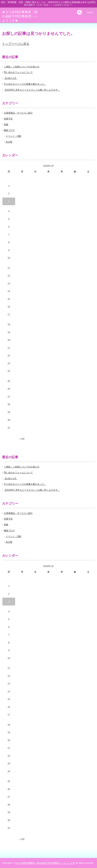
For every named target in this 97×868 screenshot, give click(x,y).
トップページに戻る (16, 44)
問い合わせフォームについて (18, 72)
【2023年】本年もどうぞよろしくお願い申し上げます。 (32, 90)
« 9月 (22, 439)
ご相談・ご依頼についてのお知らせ (22, 67)
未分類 (9, 142)
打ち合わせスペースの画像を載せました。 (25, 84)
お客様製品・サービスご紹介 (18, 113)
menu (90, 12)
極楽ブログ (9, 130)
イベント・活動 (13, 136)
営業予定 (8, 119)
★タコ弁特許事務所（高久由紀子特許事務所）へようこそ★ (20, 16)
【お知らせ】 (11, 78)
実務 (6, 124)
